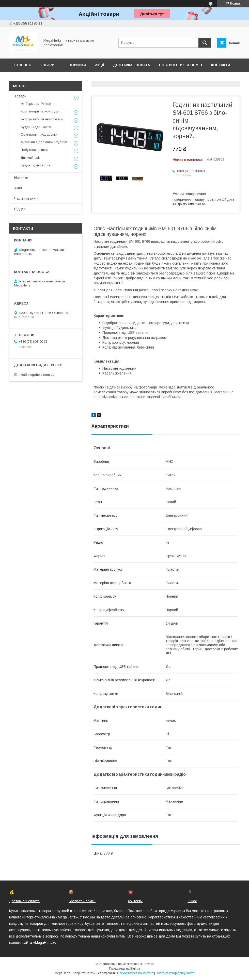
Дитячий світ (30, 158)
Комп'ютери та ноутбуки (40, 111)
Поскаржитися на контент (135, 973)
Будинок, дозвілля (35, 165)
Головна (22, 65)
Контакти (221, 65)
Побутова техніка (34, 150)
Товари (47, 65)
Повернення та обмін (181, 65)
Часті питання (26, 198)
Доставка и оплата (24, 901)
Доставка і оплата (131, 65)
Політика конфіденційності (175, 973)
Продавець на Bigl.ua (124, 969)
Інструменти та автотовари (42, 119)
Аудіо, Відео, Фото (36, 127)
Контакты (135, 901)
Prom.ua (149, 964)
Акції (99, 65)
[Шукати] (205, 43)
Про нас (22, 78)
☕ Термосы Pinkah (36, 104)
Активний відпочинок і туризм (44, 142)
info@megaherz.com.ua (37, 375)
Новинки (77, 65)
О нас (192, 901)
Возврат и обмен (82, 901)
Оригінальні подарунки (39, 134)
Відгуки (20, 209)
